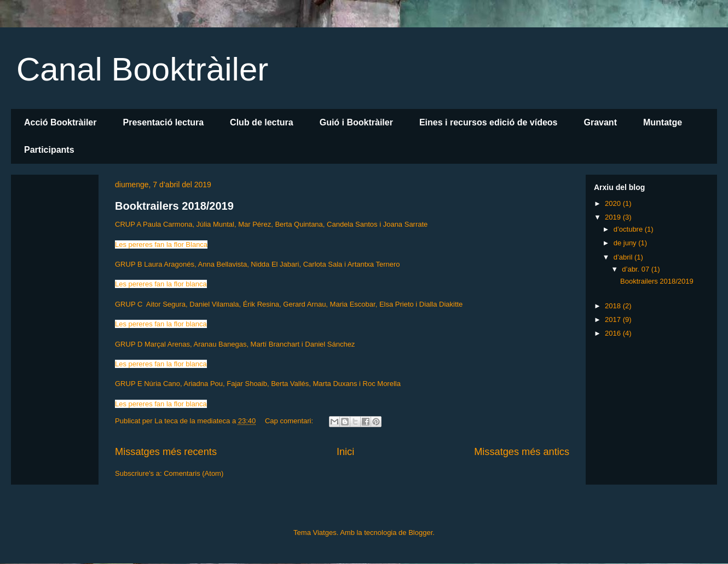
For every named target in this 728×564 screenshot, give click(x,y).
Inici (345, 452)
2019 (614, 217)
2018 (614, 306)
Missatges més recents (166, 452)
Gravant (600, 122)
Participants (49, 150)
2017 (614, 320)
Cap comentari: (290, 421)
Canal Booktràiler (142, 69)
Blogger (420, 533)
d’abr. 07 (637, 269)
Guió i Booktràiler (356, 122)
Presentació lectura (163, 122)
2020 (614, 203)
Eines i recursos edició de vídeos (489, 122)
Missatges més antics (522, 452)
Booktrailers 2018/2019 (174, 206)
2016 (614, 333)
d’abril (624, 257)
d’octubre (629, 229)
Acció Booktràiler (60, 122)
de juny (626, 243)
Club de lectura (262, 122)
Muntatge (663, 122)
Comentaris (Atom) (193, 473)
